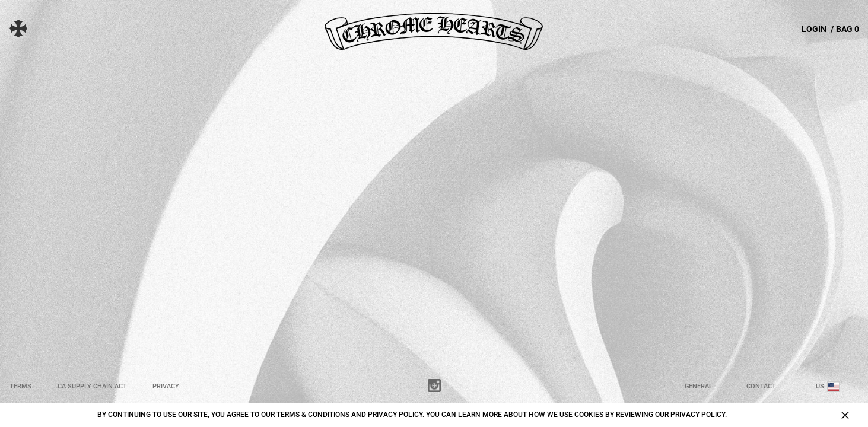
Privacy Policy (395, 415)
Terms (20, 386)
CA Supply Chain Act (92, 386)
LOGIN (814, 29)
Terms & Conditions (313, 415)
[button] (27, 28)
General (699, 386)
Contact (761, 386)
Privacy (166, 386)
